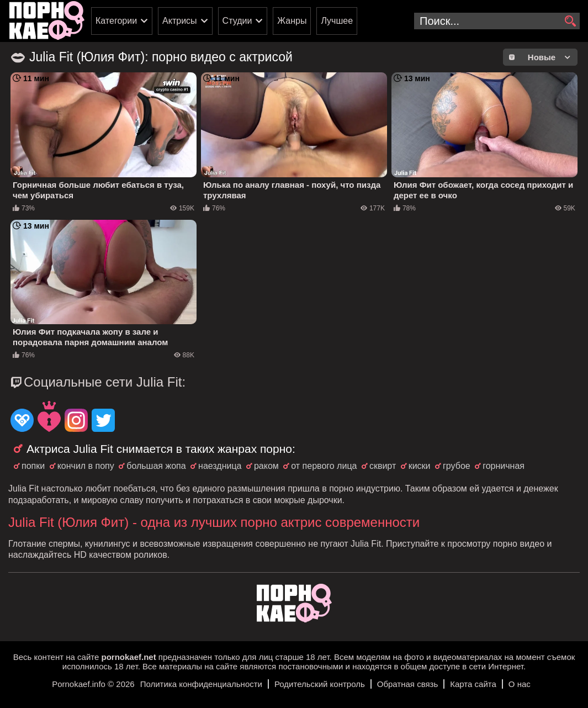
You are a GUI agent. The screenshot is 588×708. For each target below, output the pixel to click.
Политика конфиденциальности (201, 684)
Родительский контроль (320, 684)
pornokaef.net (128, 657)
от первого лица (324, 466)
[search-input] (497, 21)
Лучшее (337, 21)
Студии (237, 21)
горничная (504, 466)
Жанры (292, 21)
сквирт (383, 466)
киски (420, 466)
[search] (570, 22)
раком (266, 466)
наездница (220, 466)
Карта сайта (473, 684)
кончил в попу (86, 466)
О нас (520, 684)
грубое (457, 466)
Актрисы (180, 21)
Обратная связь (408, 684)
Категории (116, 21)
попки (33, 466)
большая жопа (156, 466)
